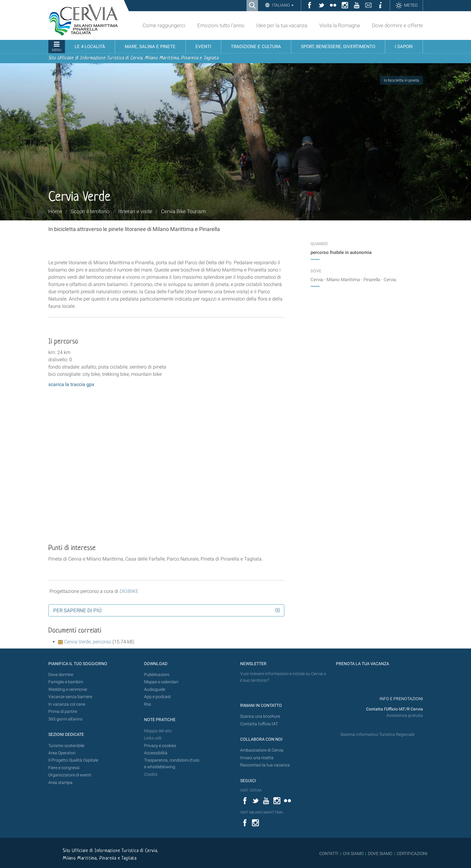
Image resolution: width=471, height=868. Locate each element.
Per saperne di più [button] (77, 610)
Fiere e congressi (64, 768)
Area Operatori (62, 753)
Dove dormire (61, 675)
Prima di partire (63, 712)
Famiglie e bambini (66, 682)
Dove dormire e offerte (397, 25)
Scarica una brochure (260, 716)
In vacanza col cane (67, 704)
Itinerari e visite (135, 211)
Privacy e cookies (160, 746)
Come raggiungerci (164, 25)
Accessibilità (156, 753)
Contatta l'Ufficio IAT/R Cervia (395, 709)
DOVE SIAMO (380, 853)
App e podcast (158, 697)
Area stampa (60, 783)
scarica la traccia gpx (71, 384)
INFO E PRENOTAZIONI (401, 699)
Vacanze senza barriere (70, 697)
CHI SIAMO (353, 853)
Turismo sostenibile (66, 746)
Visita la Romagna (340, 25)
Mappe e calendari (161, 682)
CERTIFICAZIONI (412, 853)
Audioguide (155, 689)
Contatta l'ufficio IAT (259, 724)
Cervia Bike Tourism (183, 211)
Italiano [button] (282, 5)
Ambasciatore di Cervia (262, 750)
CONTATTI (329, 853)
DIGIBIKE (129, 591)
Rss (148, 704)
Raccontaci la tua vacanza (265, 765)
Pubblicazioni (157, 675)
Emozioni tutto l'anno (221, 25)
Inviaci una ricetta (257, 758)
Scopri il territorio (90, 211)
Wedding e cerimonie (68, 689)
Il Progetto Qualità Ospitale (73, 760)
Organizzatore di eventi (70, 775)
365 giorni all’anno (65, 719)
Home (55, 211)
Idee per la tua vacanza (282, 25)
